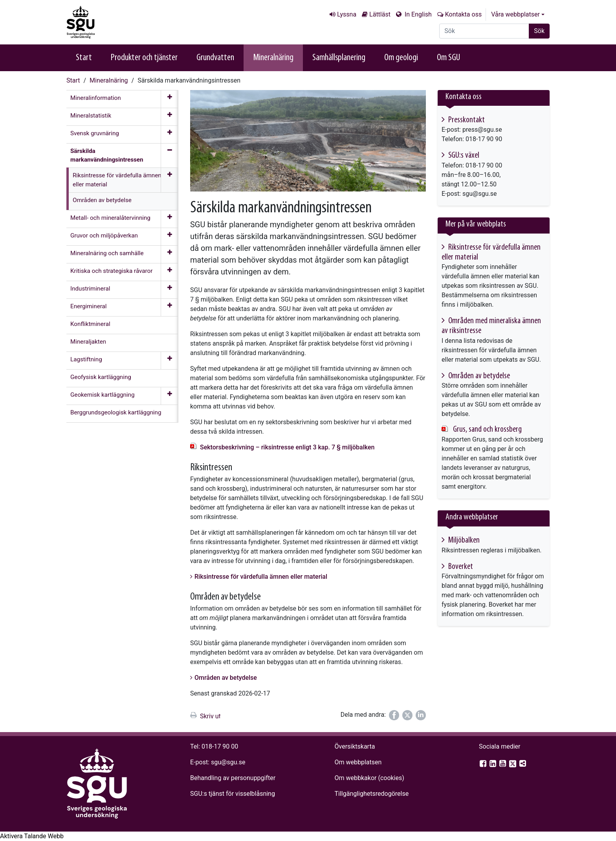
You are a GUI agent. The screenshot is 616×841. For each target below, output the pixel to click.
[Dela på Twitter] (407, 715)
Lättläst (380, 14)
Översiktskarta (355, 746)
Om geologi (401, 58)
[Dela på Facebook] (394, 715)
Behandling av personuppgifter (233, 778)
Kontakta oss (463, 14)
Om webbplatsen (358, 762)
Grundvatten (215, 58)
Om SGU (448, 58)
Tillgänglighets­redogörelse (371, 794)
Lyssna (347, 14)
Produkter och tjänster (144, 58)
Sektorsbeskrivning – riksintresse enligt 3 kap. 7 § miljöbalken (287, 447)
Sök (539, 31)
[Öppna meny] (170, 99)
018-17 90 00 (220, 746)
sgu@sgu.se (228, 762)
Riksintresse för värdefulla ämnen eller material (261, 577)
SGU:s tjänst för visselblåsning (233, 794)
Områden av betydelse (226, 678)
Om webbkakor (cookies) (369, 778)
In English (417, 14)
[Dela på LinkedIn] (421, 715)
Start (84, 58)
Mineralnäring (273, 58)
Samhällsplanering (339, 58)
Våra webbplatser (515, 14)
